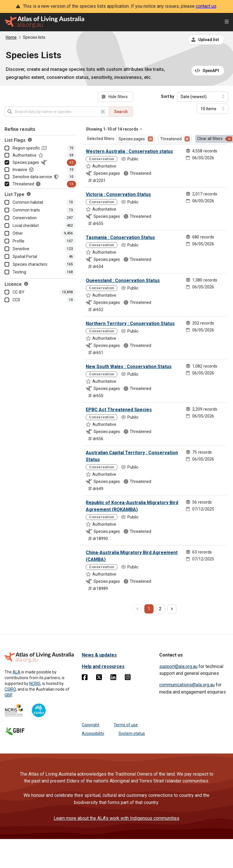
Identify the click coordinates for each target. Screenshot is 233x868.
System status (132, 733)
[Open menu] (227, 22)
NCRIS (35, 683)
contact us (206, 6)
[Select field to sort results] (203, 97)
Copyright (91, 725)
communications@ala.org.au (187, 685)
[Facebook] (85, 678)
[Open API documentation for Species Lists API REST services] (208, 71)
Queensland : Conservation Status (123, 280)
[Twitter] (99, 678)
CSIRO (10, 689)
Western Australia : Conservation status (129, 151)
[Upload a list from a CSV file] (206, 40)
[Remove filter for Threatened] (187, 139)
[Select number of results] (213, 109)
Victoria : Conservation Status (118, 194)
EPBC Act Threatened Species (119, 410)
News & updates (99, 655)
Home (11, 37)
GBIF (8, 695)
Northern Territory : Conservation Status (130, 324)
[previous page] (137, 609)
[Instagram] (128, 678)
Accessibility (93, 733)
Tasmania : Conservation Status (120, 237)
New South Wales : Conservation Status (129, 367)
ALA (16, 672)
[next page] (172, 609)
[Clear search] (103, 112)
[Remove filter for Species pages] (150, 139)
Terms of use (126, 725)
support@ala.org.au (178, 666)
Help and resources (103, 666)
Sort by (168, 96)
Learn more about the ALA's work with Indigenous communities (116, 818)
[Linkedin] (113, 678)
